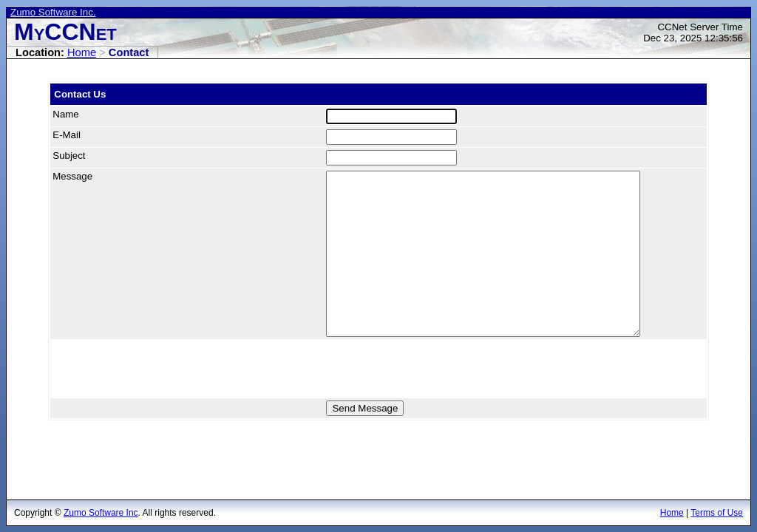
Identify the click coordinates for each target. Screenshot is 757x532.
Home (82, 52)
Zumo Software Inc (101, 513)
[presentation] (163, 369)
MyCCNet (65, 32)
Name (65, 114)
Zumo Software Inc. (53, 12)
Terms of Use (717, 513)
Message (72, 176)
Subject (69, 156)
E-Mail (67, 135)
